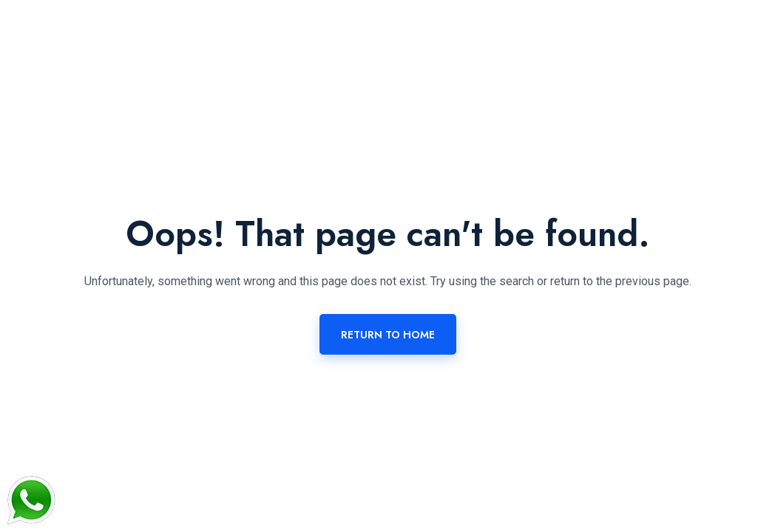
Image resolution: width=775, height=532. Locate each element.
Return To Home (388, 335)
